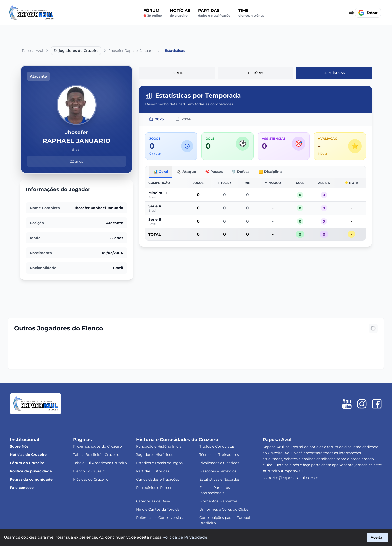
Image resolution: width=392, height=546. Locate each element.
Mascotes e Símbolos (218, 471)
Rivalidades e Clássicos (219, 463)
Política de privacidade (31, 471)
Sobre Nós (19, 446)
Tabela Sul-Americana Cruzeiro (100, 463)
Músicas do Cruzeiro (91, 479)
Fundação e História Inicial (159, 446)
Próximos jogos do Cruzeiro (98, 446)
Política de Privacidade (185, 537)
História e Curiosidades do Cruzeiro (177, 440)
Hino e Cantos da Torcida (158, 509)
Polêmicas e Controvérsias (159, 518)
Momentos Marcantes (219, 501)
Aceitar (377, 537)
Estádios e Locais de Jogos (159, 463)
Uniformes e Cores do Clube (224, 509)
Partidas (214, 13)
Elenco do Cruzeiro (90, 471)
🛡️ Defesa (241, 172)
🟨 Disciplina (270, 172)
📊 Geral (161, 172)
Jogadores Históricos (155, 455)
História (256, 73)
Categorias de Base (153, 501)
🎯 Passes (214, 172)
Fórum (153, 13)
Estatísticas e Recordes (220, 479)
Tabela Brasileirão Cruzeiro (96, 455)
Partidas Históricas (153, 471)
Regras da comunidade (31, 479)
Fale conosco (22, 488)
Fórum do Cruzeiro (27, 463)
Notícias (180, 13)
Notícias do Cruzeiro (28, 455)
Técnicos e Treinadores (219, 455)
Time (251, 13)
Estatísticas (334, 73)
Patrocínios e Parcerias (156, 488)
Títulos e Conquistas (217, 446)
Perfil (177, 73)
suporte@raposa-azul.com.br (291, 478)
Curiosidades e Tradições (158, 479)
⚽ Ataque (187, 172)
